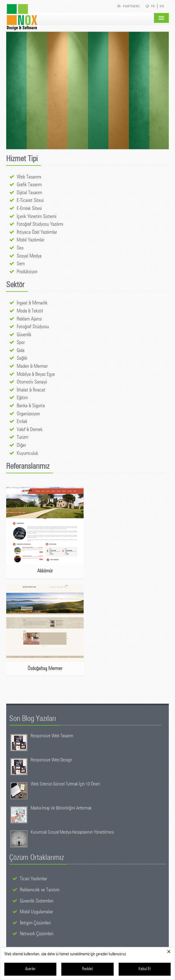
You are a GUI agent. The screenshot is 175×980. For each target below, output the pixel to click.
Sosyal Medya (29, 256)
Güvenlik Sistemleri (37, 901)
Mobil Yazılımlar (31, 240)
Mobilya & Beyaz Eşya (36, 374)
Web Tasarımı (29, 177)
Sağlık (22, 358)
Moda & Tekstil (30, 311)
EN (162, 6)
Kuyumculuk (27, 453)
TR (153, 6)
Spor (21, 342)
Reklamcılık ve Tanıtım (40, 890)
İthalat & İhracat (31, 390)
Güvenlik (24, 335)
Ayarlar (30, 969)
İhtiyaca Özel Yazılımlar (37, 232)
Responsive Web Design (51, 760)
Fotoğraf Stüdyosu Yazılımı (40, 224)
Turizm (22, 437)
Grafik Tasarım (29, 185)
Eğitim (22, 398)
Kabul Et (145, 969)
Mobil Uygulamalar (36, 912)
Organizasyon (28, 414)
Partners (131, 6)
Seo (20, 248)
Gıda (21, 350)
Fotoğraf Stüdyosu (33, 327)
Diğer (21, 445)
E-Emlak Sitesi (29, 208)
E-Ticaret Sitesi (30, 200)
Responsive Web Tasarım (52, 736)
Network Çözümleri (37, 934)
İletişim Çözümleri (35, 923)
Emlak (22, 421)
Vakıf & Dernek (30, 429)
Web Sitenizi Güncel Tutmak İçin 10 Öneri (65, 784)
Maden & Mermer (32, 366)
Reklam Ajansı (29, 319)
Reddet (87, 969)
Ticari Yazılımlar (33, 879)
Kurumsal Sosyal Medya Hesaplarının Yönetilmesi (72, 832)
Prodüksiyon (27, 272)
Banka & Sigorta (31, 406)
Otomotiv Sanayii (32, 382)
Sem (21, 264)
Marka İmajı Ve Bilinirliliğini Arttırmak (61, 808)
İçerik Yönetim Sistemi (37, 216)
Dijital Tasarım (29, 193)
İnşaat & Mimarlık (32, 303)
